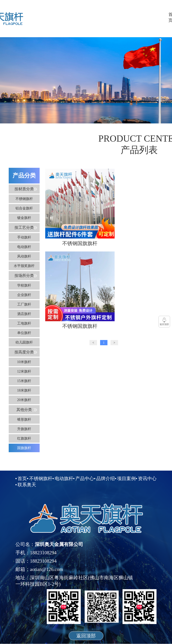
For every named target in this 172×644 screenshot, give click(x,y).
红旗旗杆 (24, 438)
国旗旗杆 (24, 448)
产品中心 (121, 17)
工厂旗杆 (24, 304)
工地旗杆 (24, 323)
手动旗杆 (24, 237)
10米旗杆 (24, 362)
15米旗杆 (24, 381)
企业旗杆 (24, 295)
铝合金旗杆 (24, 208)
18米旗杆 (24, 390)
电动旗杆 (112, 17)
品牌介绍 (129, 17)
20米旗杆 (24, 400)
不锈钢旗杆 (103, 17)
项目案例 (138, 17)
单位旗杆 (24, 333)
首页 (94, 17)
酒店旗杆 (24, 314)
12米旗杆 (24, 371)
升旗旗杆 (24, 429)
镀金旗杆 (24, 218)
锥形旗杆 (24, 419)
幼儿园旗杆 (24, 342)
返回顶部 (86, 636)
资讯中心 (147, 17)
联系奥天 (156, 17)
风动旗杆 (24, 256)
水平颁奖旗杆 (24, 266)
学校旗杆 (24, 285)
